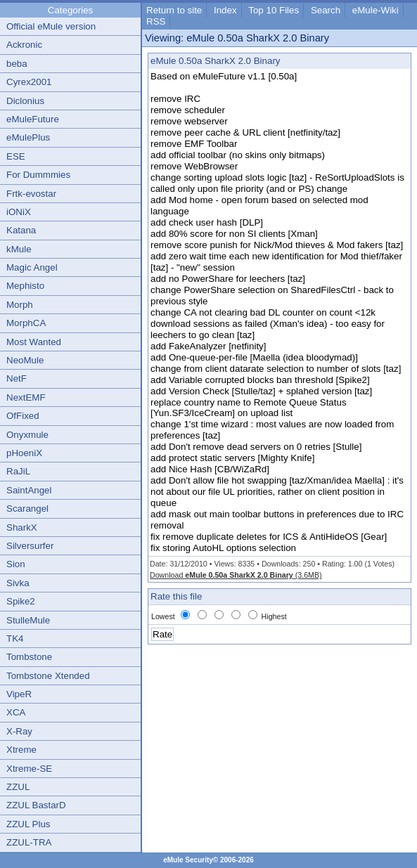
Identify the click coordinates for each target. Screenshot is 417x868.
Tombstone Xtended (48, 676)
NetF (17, 378)
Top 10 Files (274, 10)
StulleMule (28, 620)
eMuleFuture (33, 119)
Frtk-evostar (31, 194)
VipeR (19, 694)
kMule (19, 249)
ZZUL (18, 787)
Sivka (18, 583)
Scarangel (27, 509)
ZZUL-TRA (29, 842)
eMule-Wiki (376, 10)
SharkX (22, 527)
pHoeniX (24, 453)
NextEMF (26, 397)
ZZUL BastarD (36, 805)
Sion (16, 564)
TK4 (15, 639)
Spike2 (21, 601)
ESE (16, 156)
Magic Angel (32, 267)
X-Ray (19, 731)
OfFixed (23, 416)
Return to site (174, 10)
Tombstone (29, 657)
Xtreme (21, 750)
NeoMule (25, 360)
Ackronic (24, 45)
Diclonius (25, 101)
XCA (16, 712)
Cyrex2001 (29, 82)
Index (225, 10)
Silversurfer (30, 546)
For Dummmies (38, 175)
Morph (20, 305)
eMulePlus (28, 137)
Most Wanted (34, 342)
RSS (156, 21)
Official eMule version (51, 26)
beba (17, 64)
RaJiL (18, 471)
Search (326, 10)
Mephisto (25, 286)
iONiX (19, 212)
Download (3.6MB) (236, 575)
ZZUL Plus (28, 824)
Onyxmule (27, 435)
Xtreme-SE (29, 769)
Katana (21, 230)
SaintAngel (29, 490)
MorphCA (26, 323)
